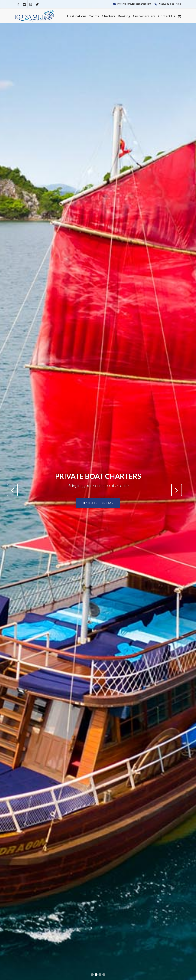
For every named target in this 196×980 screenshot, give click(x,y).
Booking (124, 16)
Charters (109, 16)
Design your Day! (98, 503)
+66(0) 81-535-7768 (168, 4)
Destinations (77, 16)
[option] (98, 490)
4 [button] (104, 975)
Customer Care (144, 16)
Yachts (94, 16)
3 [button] (100, 975)
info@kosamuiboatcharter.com (132, 4)
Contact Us (167, 16)
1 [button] (93, 975)
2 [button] (96, 975)
